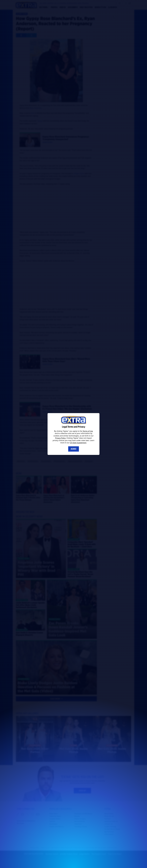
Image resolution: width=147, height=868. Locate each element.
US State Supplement (78, 443)
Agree (74, 449)
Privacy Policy (60, 438)
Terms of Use (88, 431)
